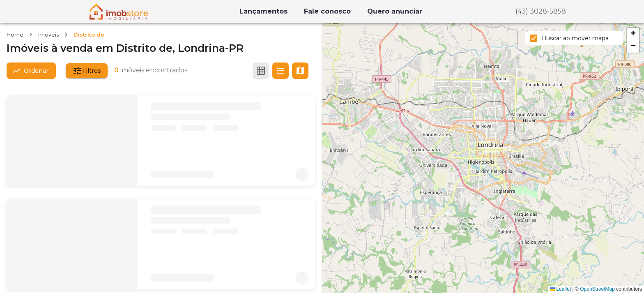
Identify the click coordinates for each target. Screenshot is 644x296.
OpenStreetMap (597, 289)
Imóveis (48, 35)
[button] (633, 34)
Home (15, 35)
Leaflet (560, 289)
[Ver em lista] (281, 71)
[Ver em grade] (261, 71)
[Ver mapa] (300, 71)
